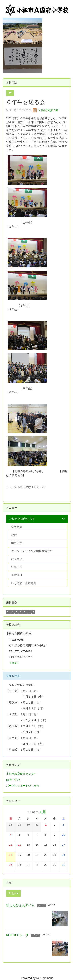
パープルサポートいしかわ (23, 786)
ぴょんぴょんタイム (20, 905)
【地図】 (14, 663)
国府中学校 (13, 780)
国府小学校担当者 (46, 110)
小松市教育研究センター (21, 774)
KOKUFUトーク (17, 935)
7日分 (13, 893)
